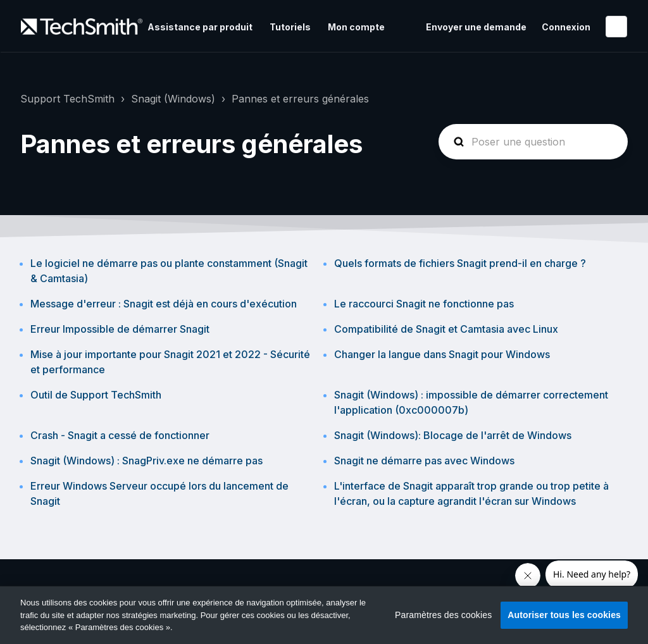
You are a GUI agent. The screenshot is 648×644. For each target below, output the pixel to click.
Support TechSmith (67, 99)
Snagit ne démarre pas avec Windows (424, 461)
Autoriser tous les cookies (564, 615)
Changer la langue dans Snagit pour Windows (442, 354)
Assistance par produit (200, 27)
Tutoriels (290, 27)
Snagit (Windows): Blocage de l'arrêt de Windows (453, 435)
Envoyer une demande (476, 27)
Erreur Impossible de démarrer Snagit (120, 329)
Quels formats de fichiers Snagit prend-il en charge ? (460, 263)
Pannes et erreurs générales (300, 99)
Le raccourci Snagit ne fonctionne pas (424, 304)
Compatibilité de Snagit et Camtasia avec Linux (446, 329)
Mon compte (356, 27)
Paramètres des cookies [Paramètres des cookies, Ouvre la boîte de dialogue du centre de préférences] (443, 615)
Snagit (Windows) (173, 99)
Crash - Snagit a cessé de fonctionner (120, 435)
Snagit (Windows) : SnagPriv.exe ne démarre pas (146, 461)
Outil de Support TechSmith (96, 395)
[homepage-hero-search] (533, 142)
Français (616, 27)
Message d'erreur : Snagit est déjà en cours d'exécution (164, 304)
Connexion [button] (566, 27)
